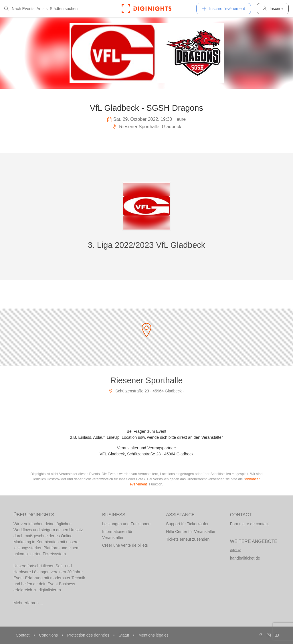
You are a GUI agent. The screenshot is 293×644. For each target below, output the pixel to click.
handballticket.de (245, 558)
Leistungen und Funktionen (126, 524)
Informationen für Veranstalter (117, 535)
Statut (124, 635)
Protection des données (89, 635)
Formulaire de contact (249, 524)
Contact (23, 635)
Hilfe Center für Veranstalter (191, 532)
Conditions (49, 635)
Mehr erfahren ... (28, 603)
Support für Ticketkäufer (187, 524)
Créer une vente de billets (125, 545)
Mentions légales (154, 635)
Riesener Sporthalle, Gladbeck (146, 127)
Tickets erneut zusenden (188, 539)
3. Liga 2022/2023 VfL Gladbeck (146, 245)
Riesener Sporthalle (147, 380)
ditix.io (236, 550)
